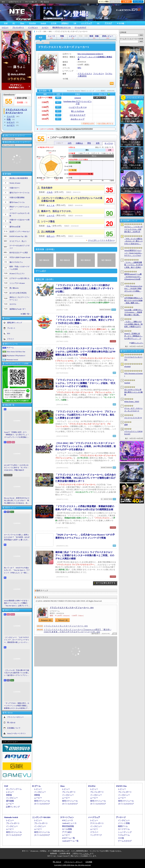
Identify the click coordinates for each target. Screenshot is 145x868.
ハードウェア (87, 23)
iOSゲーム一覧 (68, 838)
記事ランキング (13, 807)
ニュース (11, 116)
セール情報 (67, 829)
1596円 (45, 111)
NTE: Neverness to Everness (134, 375)
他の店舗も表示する (106, 123)
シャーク (51, 216)
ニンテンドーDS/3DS (41, 817)
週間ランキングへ (137, 343)
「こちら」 (86, 853)
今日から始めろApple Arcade (20, 257)
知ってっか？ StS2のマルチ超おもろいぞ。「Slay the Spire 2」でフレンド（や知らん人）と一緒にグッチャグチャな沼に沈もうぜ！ (17, 570)
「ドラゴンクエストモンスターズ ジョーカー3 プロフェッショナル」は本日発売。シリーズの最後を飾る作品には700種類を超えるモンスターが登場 (85, 352)
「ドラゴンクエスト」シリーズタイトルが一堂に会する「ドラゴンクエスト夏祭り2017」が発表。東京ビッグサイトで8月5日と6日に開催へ (85, 320)
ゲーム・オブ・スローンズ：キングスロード (133, 410)
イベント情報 (124, 823)
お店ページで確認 (45, 98)
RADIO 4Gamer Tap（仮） (19, 236)
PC (14, 23)
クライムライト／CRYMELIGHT (133, 433)
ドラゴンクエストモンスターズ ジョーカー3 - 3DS (72, 608)
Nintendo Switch (12, 360)
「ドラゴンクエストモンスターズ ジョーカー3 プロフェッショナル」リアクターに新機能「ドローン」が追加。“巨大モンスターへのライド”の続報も (85, 383)
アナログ (108, 23)
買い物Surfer (14, 288)
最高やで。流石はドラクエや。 (57, 211)
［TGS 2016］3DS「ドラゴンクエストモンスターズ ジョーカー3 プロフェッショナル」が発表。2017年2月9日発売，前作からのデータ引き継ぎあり (86, 446)
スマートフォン (67, 817)
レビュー (5, 27)
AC (98, 23)
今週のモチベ (14, 188)
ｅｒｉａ (51, 205)
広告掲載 (89, 862)
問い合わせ (45, 2)
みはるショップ (78, 119)
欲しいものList (78, 111)
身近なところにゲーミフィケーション (19, 298)
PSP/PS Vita (121, 786)
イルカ (50, 192)
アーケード (121, 817)
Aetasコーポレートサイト (16, 733)
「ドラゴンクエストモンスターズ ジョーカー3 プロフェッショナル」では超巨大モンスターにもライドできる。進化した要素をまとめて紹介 (86, 415)
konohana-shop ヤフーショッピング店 (78, 102)
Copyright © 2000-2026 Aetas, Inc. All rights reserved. (72, 865)
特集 (9, 119)
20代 (70, 143)
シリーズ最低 (48, 221)
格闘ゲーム (123, 826)
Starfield (127, 383)
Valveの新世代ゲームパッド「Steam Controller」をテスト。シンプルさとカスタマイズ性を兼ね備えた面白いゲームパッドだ (133, 253)
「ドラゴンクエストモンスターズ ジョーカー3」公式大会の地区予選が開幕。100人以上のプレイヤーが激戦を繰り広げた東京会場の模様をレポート (86, 478)
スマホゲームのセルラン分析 (19, 214)
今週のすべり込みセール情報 (19, 221)
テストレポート (97, 823)
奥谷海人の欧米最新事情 (19, 178)
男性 (89, 143)
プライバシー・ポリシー (73, 862)
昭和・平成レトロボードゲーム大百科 (19, 268)
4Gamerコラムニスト (17, 273)
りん (49, 226)
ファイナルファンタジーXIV (133, 358)
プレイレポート (18, 27)
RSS (3, 2)
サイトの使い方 (31, 2)
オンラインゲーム (14, 789)
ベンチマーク (96, 835)
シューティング (125, 832)
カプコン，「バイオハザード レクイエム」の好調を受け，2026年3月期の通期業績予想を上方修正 (133, 229)
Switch (43, 23)
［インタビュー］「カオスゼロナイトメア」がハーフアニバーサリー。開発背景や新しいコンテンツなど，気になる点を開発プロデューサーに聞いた (17, 640)
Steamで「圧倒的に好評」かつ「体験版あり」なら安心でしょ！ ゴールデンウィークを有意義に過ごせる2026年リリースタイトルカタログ (17, 435)
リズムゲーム (124, 835)
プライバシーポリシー (15, 717)
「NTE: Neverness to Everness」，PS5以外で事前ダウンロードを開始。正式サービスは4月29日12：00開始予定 (133, 289)
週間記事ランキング (15, 323)
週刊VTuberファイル (17, 202)
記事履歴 (126, 2)
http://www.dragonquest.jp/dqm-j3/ (90, 54)
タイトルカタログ (42, 804)
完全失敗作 (47, 188)
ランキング (138, 2)
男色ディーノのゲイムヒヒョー (19, 208)
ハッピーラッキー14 (78, 107)
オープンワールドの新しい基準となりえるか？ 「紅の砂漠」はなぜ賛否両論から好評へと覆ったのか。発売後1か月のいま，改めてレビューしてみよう (17, 537)
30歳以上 (79, 143)
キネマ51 (13, 304)
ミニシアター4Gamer (17, 283)
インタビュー (33, 27)
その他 (121, 838)
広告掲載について (14, 728)
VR (75, 23)
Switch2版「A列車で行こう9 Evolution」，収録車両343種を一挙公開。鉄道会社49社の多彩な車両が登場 (133, 312)
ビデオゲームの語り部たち (19, 278)
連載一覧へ (27, 314)
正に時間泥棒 (48, 232)
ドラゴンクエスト (85, 74)
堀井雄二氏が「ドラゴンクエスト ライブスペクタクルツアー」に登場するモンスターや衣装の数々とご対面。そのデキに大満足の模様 (85, 555)
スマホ (54, 23)
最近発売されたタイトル (62, 27)
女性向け (65, 23)
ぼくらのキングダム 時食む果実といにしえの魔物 (133, 392)
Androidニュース (69, 823)
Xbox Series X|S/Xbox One (16, 352)
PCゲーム (10, 348)
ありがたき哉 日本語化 (18, 293)
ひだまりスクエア (78, 115)
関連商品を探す (89, 123)
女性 (98, 143)
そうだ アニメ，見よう (18, 241)
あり (58, 102)
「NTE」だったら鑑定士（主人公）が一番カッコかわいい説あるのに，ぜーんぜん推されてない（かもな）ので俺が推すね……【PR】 (133, 241)
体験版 (9, 795)
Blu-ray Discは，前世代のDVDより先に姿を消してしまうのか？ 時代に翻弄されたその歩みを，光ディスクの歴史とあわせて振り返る (17, 501)
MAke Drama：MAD (132, 401)
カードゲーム (124, 829)
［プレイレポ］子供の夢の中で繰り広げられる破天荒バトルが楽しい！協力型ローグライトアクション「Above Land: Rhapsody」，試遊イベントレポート (17, 673)
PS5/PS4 (32, 23)
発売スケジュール (42, 801)
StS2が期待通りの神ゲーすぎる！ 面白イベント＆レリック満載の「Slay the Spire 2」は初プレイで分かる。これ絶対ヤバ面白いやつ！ (17, 603)
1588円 (45, 107)
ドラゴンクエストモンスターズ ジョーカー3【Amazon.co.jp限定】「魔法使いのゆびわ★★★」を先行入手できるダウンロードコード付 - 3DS (78, 631)
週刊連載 (10, 801)
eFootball (127, 366)
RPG (79, 68)
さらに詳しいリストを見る (101, 240)
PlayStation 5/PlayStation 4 (16, 356)
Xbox (22, 23)
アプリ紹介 (67, 832)
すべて (109, 143)
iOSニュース (68, 820)
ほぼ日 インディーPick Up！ (20, 231)
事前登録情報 (68, 826)
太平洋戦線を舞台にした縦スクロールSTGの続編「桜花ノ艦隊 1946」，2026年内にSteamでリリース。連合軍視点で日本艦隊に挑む (133, 301)
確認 (58, 98)
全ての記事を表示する (106, 583)
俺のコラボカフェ (16, 262)
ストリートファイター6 (133, 418)
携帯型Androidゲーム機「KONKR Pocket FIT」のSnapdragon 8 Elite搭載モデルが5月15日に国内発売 (133, 277)
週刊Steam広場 (15, 227)
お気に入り (115, 2)
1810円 (45, 119)
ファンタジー (99, 74)
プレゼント (11, 328)
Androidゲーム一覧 (70, 841)
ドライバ (10, 339)
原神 (126, 425)
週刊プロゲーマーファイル (19, 193)
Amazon (78, 98)
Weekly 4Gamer (15, 183)
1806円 (45, 115)
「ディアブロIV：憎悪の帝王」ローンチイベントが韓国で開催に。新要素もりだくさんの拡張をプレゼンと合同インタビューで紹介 (17, 706)
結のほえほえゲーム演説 (19, 252)
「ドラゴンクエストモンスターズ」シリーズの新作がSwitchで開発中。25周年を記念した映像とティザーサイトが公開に (85, 288)
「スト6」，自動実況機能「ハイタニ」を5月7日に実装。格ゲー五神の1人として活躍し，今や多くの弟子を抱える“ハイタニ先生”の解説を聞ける (133, 265)
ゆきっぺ (51, 236)
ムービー (45, 27)
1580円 (45, 102)
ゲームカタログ (80, 27)
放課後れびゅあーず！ (18, 309)
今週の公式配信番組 (17, 197)
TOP (6, 23)
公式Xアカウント (15, 2)
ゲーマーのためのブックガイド (19, 247)
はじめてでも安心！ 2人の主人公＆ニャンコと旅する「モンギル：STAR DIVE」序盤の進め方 (17, 468)
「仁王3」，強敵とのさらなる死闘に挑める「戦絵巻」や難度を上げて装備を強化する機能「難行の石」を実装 (133, 324)
